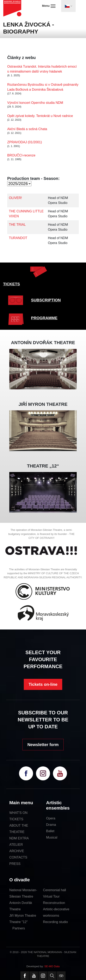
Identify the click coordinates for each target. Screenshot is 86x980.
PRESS (15, 864)
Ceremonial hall (54, 890)
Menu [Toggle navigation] (49, 6)
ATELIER (16, 845)
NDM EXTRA (19, 838)
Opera (51, 818)
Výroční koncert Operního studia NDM (35, 103)
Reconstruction (54, 903)
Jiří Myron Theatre (23, 916)
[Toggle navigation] (68, 6)
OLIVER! (15, 198)
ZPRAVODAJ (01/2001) (25, 142)
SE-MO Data (52, 966)
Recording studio (55, 922)
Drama (51, 825)
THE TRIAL (17, 225)
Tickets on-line (43, 684)
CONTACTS (18, 857)
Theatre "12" (19, 922)
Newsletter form (43, 745)
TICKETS (11, 284)
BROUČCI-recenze (21, 155)
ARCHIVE (17, 851)
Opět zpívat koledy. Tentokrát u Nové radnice (40, 116)
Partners (19, 928)
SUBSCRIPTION (46, 300)
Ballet (50, 831)
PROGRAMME (44, 318)
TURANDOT (18, 238)
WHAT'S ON (18, 813)
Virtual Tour (51, 896)
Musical (52, 837)
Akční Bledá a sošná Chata (27, 129)
